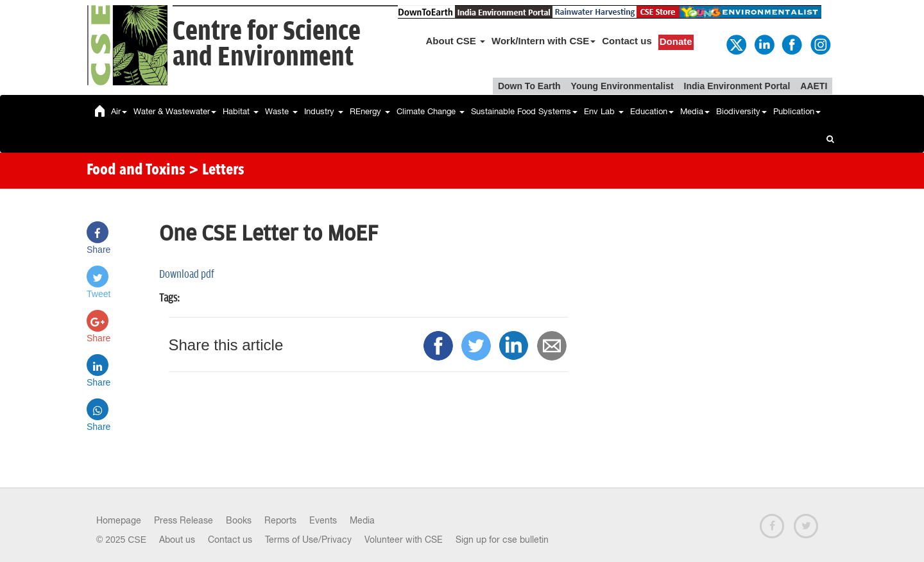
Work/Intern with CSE (543, 41)
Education (652, 111)
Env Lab (604, 111)
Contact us (627, 41)
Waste (281, 111)
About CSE (456, 41)
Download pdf (187, 275)
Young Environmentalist (622, 86)
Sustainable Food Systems (524, 111)
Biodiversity (741, 111)
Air (119, 111)
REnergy (370, 111)
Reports (280, 520)
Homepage (119, 520)
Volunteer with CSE (404, 540)
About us (177, 540)
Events (323, 520)
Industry (324, 111)
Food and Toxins (136, 171)
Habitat (241, 111)
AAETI (814, 86)
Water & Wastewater (175, 111)
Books (239, 520)
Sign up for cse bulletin (502, 540)
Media (695, 111)
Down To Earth (529, 86)
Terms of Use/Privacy (308, 540)
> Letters (217, 171)
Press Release (184, 520)
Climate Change (431, 111)
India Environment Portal (737, 86)
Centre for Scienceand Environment (267, 45)
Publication (797, 111)
